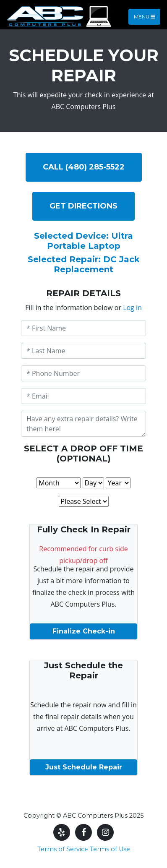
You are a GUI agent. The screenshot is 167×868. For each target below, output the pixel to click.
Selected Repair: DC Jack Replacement (84, 264)
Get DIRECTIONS (83, 206)
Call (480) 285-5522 (84, 167)
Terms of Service (63, 849)
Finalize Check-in (84, 631)
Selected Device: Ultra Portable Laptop (83, 241)
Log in (132, 308)
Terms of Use (110, 849)
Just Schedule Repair (84, 767)
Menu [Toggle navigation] (144, 17)
